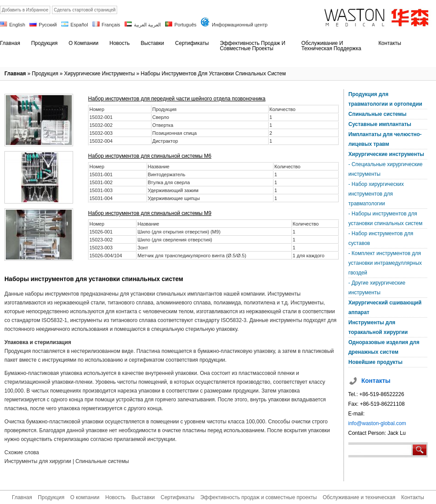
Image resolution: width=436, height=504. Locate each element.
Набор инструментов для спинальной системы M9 (150, 213)
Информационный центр (240, 25)
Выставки (143, 497)
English (17, 25)
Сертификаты (178, 497)
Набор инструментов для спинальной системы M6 (150, 156)
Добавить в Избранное (25, 10)
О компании (85, 497)
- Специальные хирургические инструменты (385, 169)
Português (185, 25)
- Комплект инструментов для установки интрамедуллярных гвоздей (385, 263)
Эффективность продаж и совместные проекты (259, 497)
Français (111, 25)
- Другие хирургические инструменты (377, 288)
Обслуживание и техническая (359, 497)
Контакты (413, 497)
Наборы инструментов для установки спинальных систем (213, 74)
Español (79, 25)
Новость (115, 497)
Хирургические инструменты (100, 74)
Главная (15, 74)
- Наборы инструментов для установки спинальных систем (385, 219)
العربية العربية (147, 25)
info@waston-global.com (377, 423)
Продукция (45, 74)
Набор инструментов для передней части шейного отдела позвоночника (177, 99)
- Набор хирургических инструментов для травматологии (376, 194)
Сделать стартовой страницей (85, 10)
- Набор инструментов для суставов (381, 238)
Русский (48, 25)
